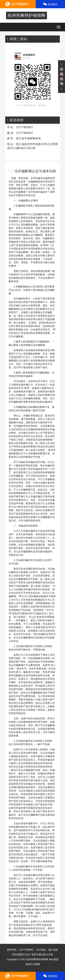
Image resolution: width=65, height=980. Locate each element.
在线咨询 (62, 77)
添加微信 (50, 4)
